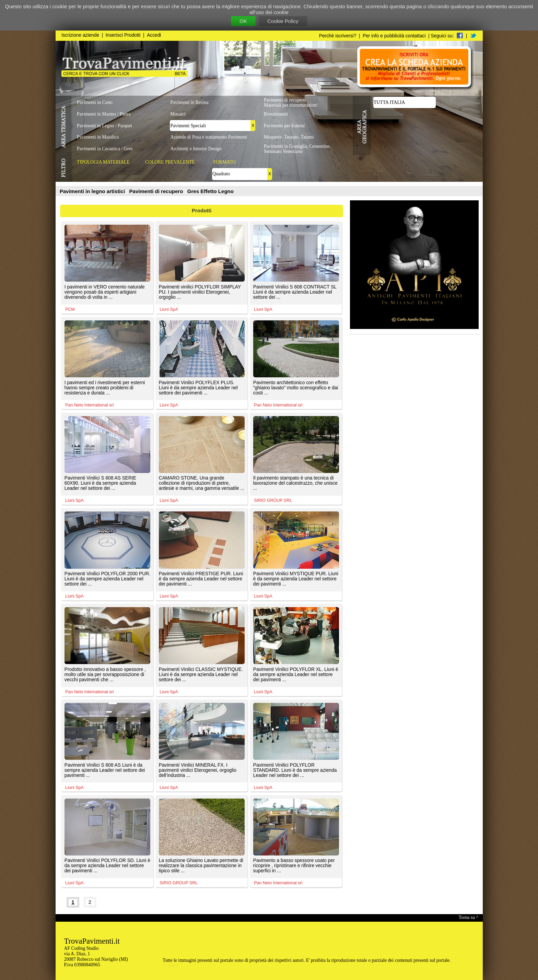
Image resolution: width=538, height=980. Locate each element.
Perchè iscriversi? (338, 36)
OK (243, 21)
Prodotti (202, 210)
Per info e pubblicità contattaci (394, 36)
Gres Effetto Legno (210, 191)
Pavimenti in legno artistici (93, 191)
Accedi (154, 35)
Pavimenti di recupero (157, 191)
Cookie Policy (283, 21)
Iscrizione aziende (80, 35)
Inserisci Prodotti (123, 35)
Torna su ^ (469, 917)
